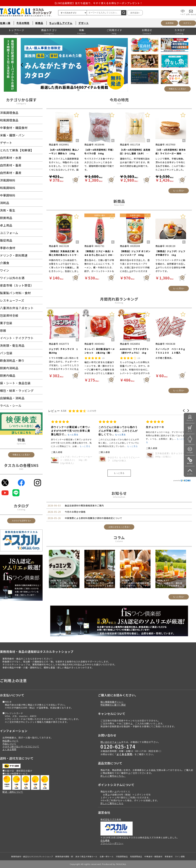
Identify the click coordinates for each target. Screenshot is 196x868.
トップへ (190, 474)
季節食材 (169, 856)
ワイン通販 (180, 856)
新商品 (39, 23)
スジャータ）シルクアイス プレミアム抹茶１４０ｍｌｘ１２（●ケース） (76, 460)
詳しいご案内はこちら (112, 803)
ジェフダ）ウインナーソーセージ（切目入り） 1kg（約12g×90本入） (124, 460)
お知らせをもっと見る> (119, 527)
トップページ (16, 30)
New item (119, 205)
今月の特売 (23, 23)
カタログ (180, 30)
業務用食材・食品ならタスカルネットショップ (32, 856)
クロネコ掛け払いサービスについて (21, 746)
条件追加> (135, 13)
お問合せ (147, 30)
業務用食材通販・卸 (64, 856)
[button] (184, 411)
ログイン (187, 23)
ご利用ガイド (114, 30)
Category (21, 103)
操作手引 (190, 463)
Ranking (119, 303)
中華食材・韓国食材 (153, 856)
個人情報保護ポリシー (112, 702)
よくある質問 (9, 749)
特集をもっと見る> (177, 89)
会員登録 (170, 23)
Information (119, 497)
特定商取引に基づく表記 (113, 705)
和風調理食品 (136, 856)
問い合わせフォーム (111, 742)
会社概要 (105, 840)
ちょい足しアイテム (61, 23)
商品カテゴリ (49, 30)
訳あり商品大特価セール (86, 856)
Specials (21, 444)
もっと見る (119, 473)
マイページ (190, 420)
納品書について (10, 741)
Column (119, 541)
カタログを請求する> (21, 521)
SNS (21, 469)
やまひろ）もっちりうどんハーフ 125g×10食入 (171, 459)
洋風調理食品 (122, 856)
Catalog (21, 509)
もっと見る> (179, 191)
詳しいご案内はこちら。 (113, 776)
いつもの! (190, 453)
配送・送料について (13, 792)
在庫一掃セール (107, 856)
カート (190, 431)
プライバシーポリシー (112, 843)
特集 (82, 30)
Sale (119, 103)
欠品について (9, 743)
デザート (84, 23)
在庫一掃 (5, 23)
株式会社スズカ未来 (111, 819)
